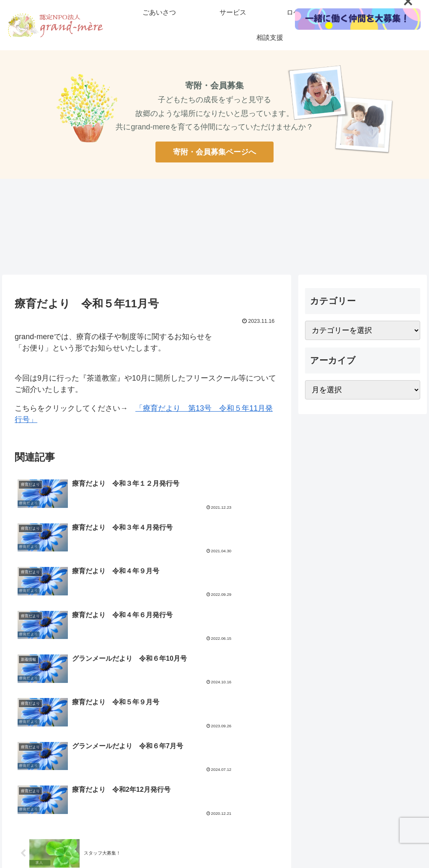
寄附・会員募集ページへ (214, 152)
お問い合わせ (275, 792)
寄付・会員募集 (158, 792)
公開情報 (237, 792)
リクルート (202, 792)
